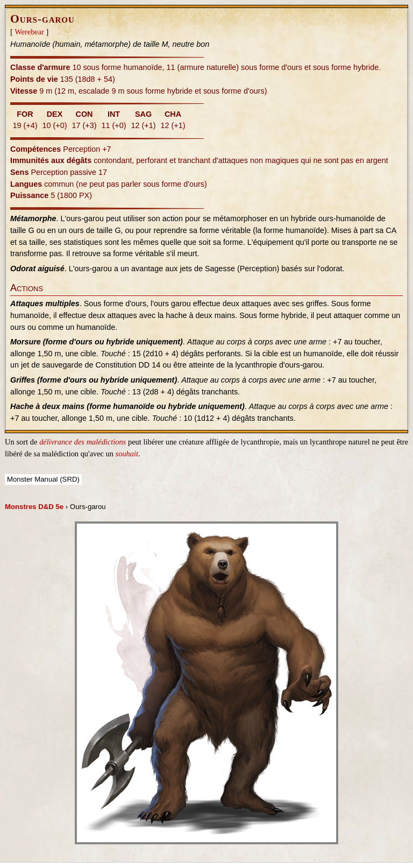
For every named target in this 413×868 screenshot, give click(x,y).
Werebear (29, 32)
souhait (127, 454)
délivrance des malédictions (83, 442)
